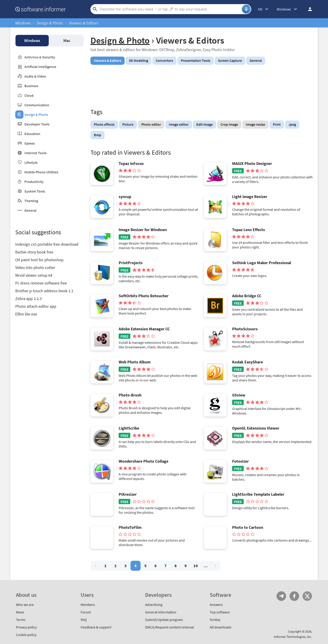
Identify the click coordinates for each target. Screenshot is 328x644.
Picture (128, 124)
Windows (23, 23)
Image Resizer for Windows (143, 230)
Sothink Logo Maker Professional (262, 263)
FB (294, 596)
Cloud (29, 95)
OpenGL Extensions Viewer (256, 428)
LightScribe (129, 428)
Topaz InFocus (131, 164)
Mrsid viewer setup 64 (34, 275)
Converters (164, 60)
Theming (31, 201)
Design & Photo (50, 23)
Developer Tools (37, 124)
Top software (220, 612)
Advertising (154, 605)
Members (88, 605)
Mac (67, 40)
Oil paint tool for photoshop (39, 260)
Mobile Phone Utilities (41, 172)
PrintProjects (131, 263)
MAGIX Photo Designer (252, 164)
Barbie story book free (34, 252)
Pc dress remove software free (41, 283)
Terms (21, 620)
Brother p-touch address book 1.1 (44, 291)
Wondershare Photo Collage (143, 461)
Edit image (205, 124)
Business (31, 86)
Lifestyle (31, 162)
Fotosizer (240, 461)
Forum (86, 612)
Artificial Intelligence (40, 67)
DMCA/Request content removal (169, 627)
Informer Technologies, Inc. (293, 637)
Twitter (307, 596)
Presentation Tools (196, 60)
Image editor (179, 124)
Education (32, 134)
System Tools (35, 191)
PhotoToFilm (130, 527)
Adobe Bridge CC (247, 296)
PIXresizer (128, 494)
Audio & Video (35, 76)
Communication (37, 105)
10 (196, 566)
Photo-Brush (130, 395)
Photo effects (104, 124)
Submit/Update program (164, 620)
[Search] (170, 9)
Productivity (34, 182)
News (20, 612)
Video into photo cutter (35, 267)
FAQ (84, 620)
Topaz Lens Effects (249, 230)
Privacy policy (26, 627)
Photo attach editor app (36, 306)
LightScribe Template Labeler (258, 494)
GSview (239, 395)
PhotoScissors (245, 329)
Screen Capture (230, 60)
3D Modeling (138, 60)
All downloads (221, 627)
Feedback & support (96, 627)
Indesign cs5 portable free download (47, 244)
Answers (216, 605)
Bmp (97, 135)
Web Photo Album (135, 362)
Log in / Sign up (308, 9)
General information (161, 612)
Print (277, 124)
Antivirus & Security (40, 57)
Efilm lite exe (26, 314)
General (30, 210)
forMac (215, 620)
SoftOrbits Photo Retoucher (144, 296)
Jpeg (292, 124)
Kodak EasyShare (247, 362)
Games (30, 143)
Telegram (281, 596)
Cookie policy (26, 635)
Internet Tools (35, 153)
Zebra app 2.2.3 (28, 299)
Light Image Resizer (250, 197)
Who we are (25, 605)
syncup (125, 197)
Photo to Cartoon (248, 527)
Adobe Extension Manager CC (144, 329)
